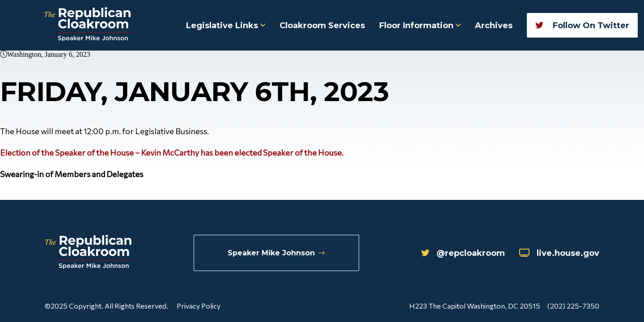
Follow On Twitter (582, 25)
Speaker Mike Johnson (276, 253)
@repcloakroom (463, 253)
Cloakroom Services (322, 25)
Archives (494, 25)
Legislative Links (226, 25)
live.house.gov (559, 253)
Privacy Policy (199, 306)
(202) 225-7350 (573, 306)
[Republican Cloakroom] (88, 25)
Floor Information (420, 25)
